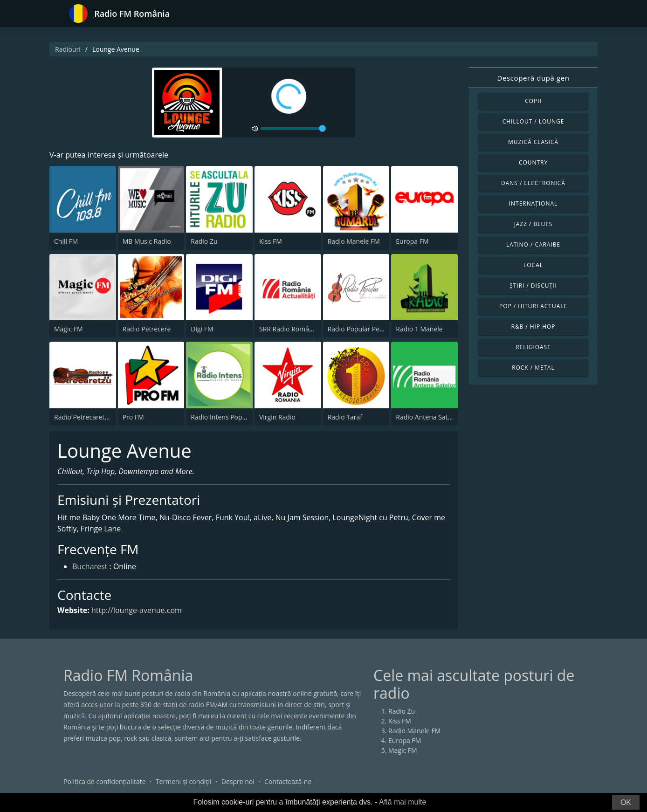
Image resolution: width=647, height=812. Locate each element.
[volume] (293, 129)
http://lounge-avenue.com (137, 610)
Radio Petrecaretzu (83, 417)
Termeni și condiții (184, 781)
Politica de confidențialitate (105, 781)
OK (626, 802)
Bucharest (90, 566)
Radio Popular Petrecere (365, 329)
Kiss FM (271, 241)
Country (533, 162)
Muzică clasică (533, 142)
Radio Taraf (345, 417)
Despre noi (238, 781)
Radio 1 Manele (419, 329)
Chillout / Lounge (533, 121)
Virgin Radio (277, 417)
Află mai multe (403, 802)
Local (533, 265)
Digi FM (202, 329)
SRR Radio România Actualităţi (305, 329)
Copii (533, 101)
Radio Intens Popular (222, 417)
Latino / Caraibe (533, 244)
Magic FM (69, 329)
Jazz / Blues (533, 224)
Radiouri (68, 49)
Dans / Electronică (533, 183)
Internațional (533, 203)
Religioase (533, 347)
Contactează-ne (288, 781)
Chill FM (66, 241)
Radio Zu (204, 241)
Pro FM (133, 417)
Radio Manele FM (354, 241)
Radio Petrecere (147, 329)
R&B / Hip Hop (533, 327)
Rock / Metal (533, 368)
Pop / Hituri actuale (533, 306)
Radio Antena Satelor (428, 417)
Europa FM (412, 241)
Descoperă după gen (533, 78)
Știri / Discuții (533, 286)
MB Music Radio (147, 241)
